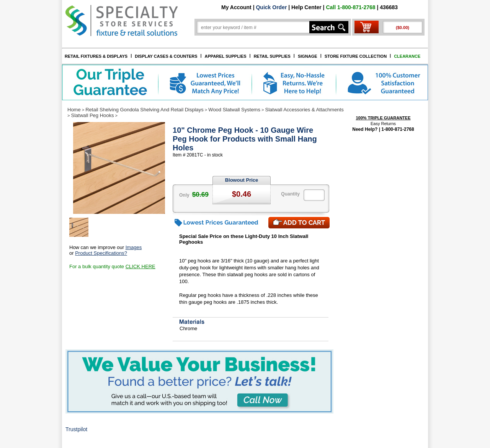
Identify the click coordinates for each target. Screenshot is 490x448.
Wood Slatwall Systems (234, 110)
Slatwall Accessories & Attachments (305, 110)
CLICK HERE (140, 266)
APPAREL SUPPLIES (226, 56)
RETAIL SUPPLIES (272, 56)
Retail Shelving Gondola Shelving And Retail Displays (145, 110)
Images (134, 247)
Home (74, 110)
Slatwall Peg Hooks (92, 115)
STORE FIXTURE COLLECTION (356, 56)
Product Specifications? (101, 253)
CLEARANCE (407, 56)
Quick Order (271, 7)
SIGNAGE (308, 56)
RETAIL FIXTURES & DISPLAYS (96, 56)
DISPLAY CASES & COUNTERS (166, 56)
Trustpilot (76, 429)
